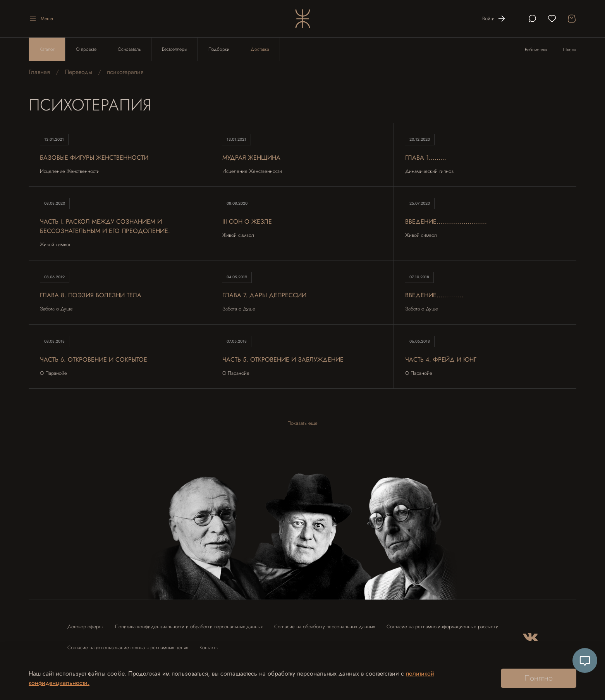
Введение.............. (434, 295)
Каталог (47, 49)
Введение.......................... (446, 222)
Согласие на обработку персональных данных (325, 627)
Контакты (209, 647)
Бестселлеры (174, 49)
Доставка (260, 49)
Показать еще (302, 423)
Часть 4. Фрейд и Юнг (441, 359)
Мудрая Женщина (251, 158)
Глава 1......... (426, 158)
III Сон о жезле (247, 222)
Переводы (78, 72)
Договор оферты (85, 627)
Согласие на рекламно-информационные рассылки (443, 627)
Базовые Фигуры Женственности (94, 158)
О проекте (86, 49)
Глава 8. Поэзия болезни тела (91, 295)
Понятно (539, 678)
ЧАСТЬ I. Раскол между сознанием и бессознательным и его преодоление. (105, 226)
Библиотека (536, 50)
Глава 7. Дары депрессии (264, 295)
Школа (570, 50)
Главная (39, 72)
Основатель (129, 49)
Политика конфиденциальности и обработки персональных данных (189, 627)
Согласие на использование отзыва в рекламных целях (128, 647)
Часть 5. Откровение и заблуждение (283, 359)
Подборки (219, 49)
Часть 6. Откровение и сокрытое (94, 359)
